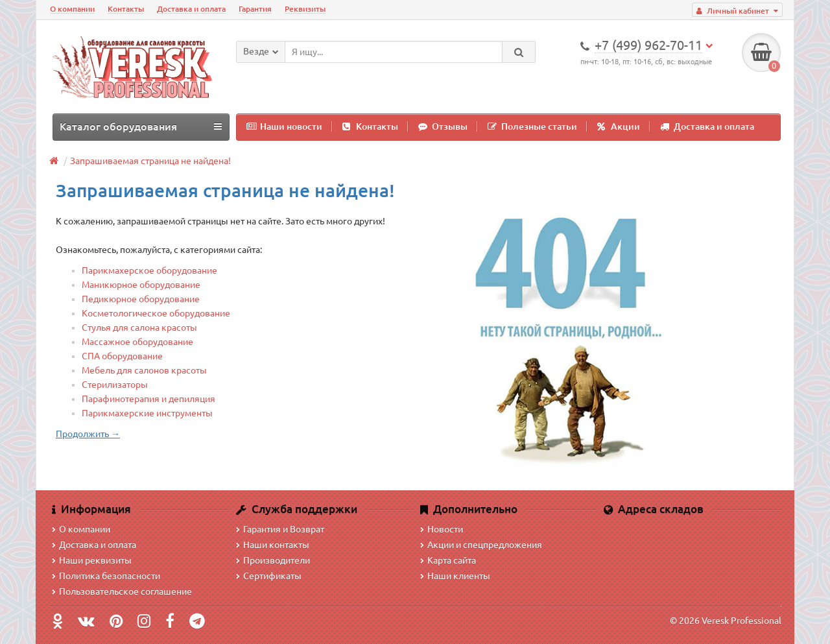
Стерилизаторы (115, 385)
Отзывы (443, 126)
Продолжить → (88, 434)
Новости (442, 529)
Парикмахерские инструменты (147, 413)
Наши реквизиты (92, 560)
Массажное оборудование (137, 342)
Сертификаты (269, 576)
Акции (619, 126)
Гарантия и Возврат (280, 529)
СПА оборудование (122, 356)
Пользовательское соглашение (122, 591)
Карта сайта (448, 560)
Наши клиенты (455, 576)
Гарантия (255, 9)
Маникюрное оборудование (141, 285)
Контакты (126, 9)
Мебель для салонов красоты (144, 370)
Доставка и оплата (191, 9)
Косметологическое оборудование (156, 313)
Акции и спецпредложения (481, 545)
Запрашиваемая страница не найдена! (150, 161)
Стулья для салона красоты (139, 328)
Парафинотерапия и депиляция (148, 399)
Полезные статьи (532, 126)
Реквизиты (305, 9)
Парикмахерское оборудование (149, 270)
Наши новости (284, 126)
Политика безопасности (106, 576)
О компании (72, 9)
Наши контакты (273, 545)
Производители (273, 560)
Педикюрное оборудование (141, 299)
